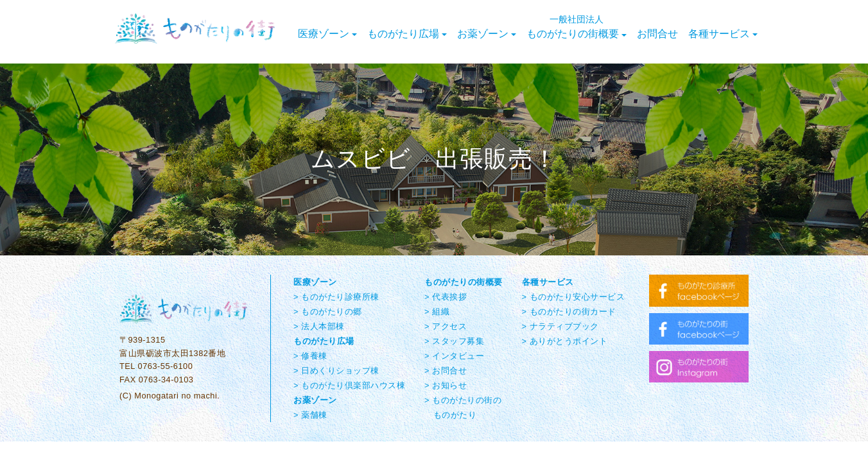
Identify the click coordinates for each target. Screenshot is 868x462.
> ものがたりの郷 (328, 312)
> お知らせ (446, 385)
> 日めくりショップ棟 (336, 371)
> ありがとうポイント (565, 341)
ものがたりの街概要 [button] (577, 27)
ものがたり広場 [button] (407, 34)
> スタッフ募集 (454, 341)
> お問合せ (446, 371)
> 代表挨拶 (446, 297)
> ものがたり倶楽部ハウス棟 (349, 385)
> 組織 (437, 312)
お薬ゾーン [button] (487, 34)
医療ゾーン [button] (327, 34)
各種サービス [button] (723, 34)
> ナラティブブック (560, 326)
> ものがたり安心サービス (574, 297)
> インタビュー (454, 356)
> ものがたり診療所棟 (336, 297)
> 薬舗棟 (310, 415)
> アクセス (446, 326)
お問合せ (657, 34)
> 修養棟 (310, 356)
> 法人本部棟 (319, 326)
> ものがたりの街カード (569, 312)
